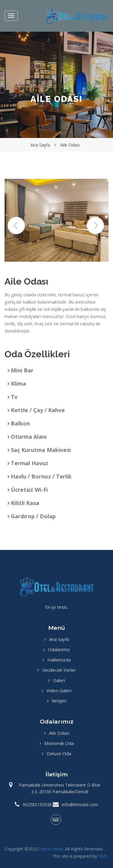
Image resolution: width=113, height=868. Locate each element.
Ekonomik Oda (59, 743)
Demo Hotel (51, 849)
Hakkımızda (59, 660)
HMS (103, 856)
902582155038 (37, 805)
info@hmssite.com (80, 805)
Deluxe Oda (59, 753)
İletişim (59, 701)
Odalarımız (59, 649)
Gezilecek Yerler (59, 670)
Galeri (59, 680)
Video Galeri (59, 690)
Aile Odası (59, 733)
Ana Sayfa (59, 639)
